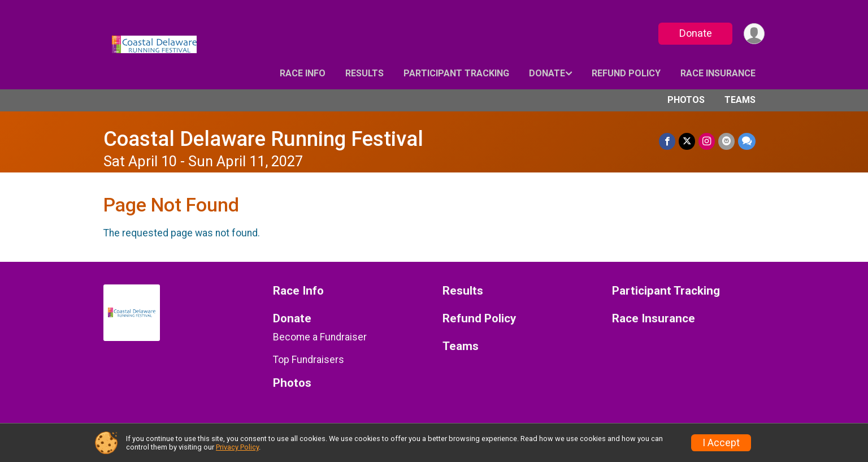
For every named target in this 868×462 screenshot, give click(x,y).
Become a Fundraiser (320, 337)
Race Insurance (718, 73)
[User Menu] (754, 34)
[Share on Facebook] (667, 141)
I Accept (721, 443)
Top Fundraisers (309, 360)
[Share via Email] (726, 141)
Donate (696, 33)
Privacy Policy (237, 447)
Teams (740, 100)
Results (364, 73)
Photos (686, 100)
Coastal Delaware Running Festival (263, 139)
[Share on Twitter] (687, 141)
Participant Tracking (456, 73)
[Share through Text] (747, 141)
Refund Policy (626, 73)
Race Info (303, 73)
